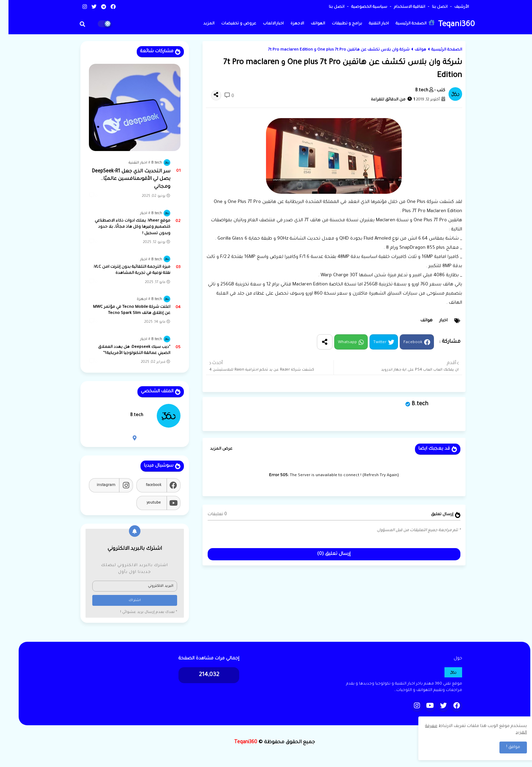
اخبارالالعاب (265, 24)
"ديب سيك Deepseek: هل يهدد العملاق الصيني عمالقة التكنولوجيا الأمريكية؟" (126, 350)
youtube (145, 503)
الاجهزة (289, 24)
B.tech (411, 404)
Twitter (371, 343)
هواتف (412, 50)
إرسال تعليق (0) (325, 554)
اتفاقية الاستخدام (401, 7)
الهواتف (309, 24)
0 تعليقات (209, 515)
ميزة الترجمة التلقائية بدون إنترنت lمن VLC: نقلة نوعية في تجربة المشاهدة (123, 270)
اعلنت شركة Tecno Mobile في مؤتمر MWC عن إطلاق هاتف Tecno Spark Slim (123, 310)
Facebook (404, 343)
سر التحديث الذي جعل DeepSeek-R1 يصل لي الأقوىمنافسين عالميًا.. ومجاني (122, 179)
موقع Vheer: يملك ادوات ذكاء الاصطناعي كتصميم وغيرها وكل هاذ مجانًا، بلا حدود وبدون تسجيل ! (124, 227)
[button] (74, 24)
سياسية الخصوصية (360, 7)
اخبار (435, 321)
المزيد (200, 24)
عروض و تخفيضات (230, 24)
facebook (145, 485)
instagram (98, 485)
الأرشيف (453, 7)
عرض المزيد (213, 449)
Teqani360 (448, 25)
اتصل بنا (431, 7)
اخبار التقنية (370, 24)
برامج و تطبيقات (338, 24)
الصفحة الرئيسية (407, 23)
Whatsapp (339, 343)
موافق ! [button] (505, 747)
